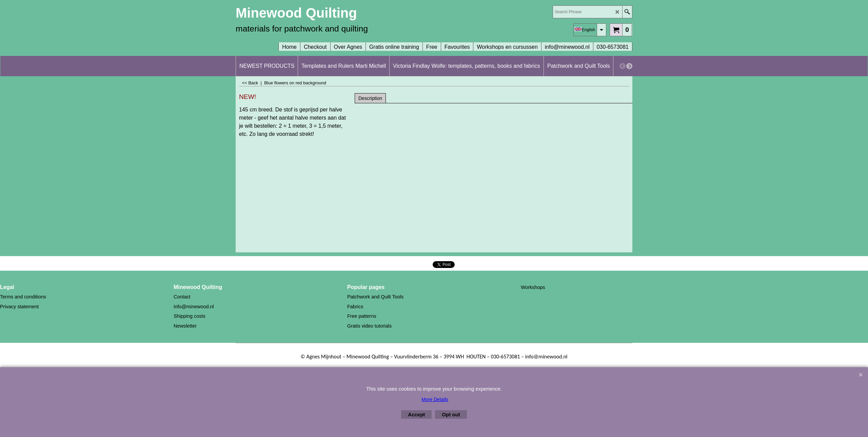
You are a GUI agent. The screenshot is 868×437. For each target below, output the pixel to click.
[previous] (623, 66)
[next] (629, 66)
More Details (435, 399)
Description (370, 98)
